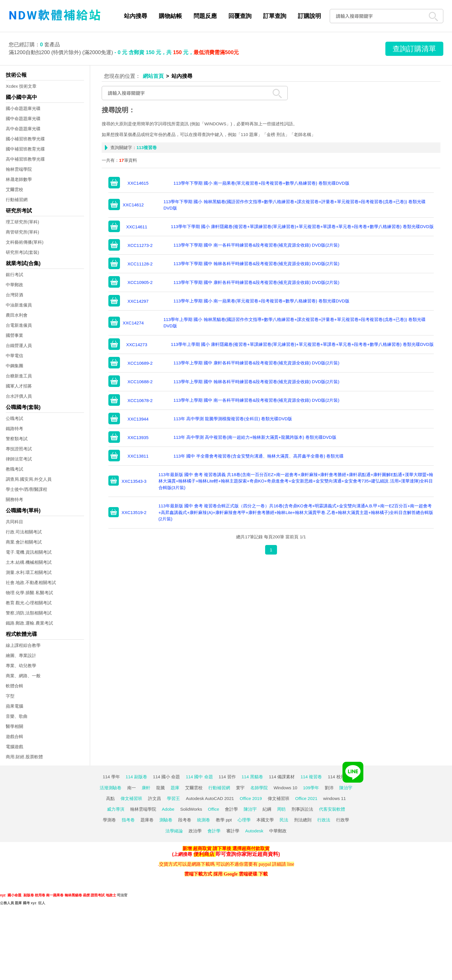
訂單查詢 (275, 16)
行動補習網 (17, 200)
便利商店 (204, 854)
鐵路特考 (14, 428)
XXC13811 (138, 456)
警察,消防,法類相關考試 (29, 613)
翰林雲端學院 (19, 169)
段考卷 (185, 820)
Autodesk (254, 831)
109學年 (311, 788)
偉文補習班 (131, 798)
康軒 (146, 788)
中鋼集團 (14, 366)
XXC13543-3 (134, 481)
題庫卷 (147, 820)
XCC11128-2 (140, 264)
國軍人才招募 (19, 386)
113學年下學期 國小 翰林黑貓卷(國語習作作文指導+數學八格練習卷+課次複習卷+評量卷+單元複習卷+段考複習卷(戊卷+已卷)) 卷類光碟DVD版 (295, 205)
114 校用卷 (338, 777)
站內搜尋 (136, 16)
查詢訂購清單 (414, 49)
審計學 (233, 831)
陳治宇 (346, 788)
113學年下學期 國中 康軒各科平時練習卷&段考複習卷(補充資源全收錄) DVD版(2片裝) (257, 282)
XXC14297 (138, 301)
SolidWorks (191, 809)
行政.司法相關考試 (24, 532)
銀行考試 (14, 275)
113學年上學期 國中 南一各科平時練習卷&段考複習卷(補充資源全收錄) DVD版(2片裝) (257, 400)
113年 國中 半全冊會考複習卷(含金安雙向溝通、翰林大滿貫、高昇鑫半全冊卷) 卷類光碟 (259, 456)
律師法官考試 (19, 459)
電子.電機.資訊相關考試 (29, 552)
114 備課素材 (282, 777)
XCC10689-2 (140, 363)
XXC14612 (133, 205)
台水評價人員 (19, 396)
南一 (132, 788)
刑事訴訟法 (302, 809)
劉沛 (329, 788)
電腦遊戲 (14, 747)
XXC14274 (133, 323)
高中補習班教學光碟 (25, 159)
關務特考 (14, 499)
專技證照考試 (19, 449)
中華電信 (14, 356)
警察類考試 (17, 439)
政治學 (195, 831)
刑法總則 (303, 820)
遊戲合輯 (14, 736)
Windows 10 (285, 788)
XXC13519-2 (134, 512)
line (291, 864)
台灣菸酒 (14, 295)
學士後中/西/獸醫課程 (27, 489)
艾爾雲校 (14, 189)
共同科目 (14, 522)
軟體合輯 (14, 686)
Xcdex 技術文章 (21, 86)
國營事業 (14, 335)
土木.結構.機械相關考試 (29, 562)
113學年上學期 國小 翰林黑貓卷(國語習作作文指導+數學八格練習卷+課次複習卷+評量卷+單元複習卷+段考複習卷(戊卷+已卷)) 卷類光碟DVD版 (295, 323)
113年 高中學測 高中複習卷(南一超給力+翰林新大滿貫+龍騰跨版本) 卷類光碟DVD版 (255, 437)
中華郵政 (14, 285)
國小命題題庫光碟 (23, 108)
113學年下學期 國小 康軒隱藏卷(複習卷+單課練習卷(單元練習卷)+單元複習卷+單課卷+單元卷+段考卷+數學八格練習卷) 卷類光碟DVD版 (302, 226)
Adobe (168, 809)
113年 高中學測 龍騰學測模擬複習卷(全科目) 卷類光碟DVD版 (233, 419)
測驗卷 (166, 820)
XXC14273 (137, 345)
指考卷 (128, 820)
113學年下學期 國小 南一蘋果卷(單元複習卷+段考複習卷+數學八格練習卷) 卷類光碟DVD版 (261, 183)
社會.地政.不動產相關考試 (31, 582)
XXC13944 (138, 419)
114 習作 (227, 777)
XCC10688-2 (140, 382)
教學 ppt (224, 820)
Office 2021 (306, 798)
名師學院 (259, 788)
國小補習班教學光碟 (25, 139)
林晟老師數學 (19, 179)
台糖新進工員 (19, 376)
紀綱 (267, 809)
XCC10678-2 (140, 400)
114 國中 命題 (199, 777)
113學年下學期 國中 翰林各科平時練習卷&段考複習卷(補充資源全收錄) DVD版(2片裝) (257, 264)
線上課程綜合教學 (23, 645)
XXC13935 (138, 437)
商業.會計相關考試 (24, 542)
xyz (3, 895)
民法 (284, 820)
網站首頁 (153, 76)
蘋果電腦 (14, 706)
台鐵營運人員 (19, 345)
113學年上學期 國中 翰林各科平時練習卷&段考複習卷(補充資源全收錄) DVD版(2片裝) (257, 382)
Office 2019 (251, 798)
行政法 (324, 820)
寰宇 (240, 788)
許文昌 (155, 798)
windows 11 (334, 798)
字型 (10, 696)
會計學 (231, 809)
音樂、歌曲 (17, 716)
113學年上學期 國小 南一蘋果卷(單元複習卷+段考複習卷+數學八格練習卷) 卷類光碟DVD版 (261, 301)
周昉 (281, 809)
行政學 (343, 820)
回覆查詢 (240, 16)
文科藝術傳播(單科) (25, 242)
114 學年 (111, 777)
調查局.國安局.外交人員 (29, 479)
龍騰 (161, 788)
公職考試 (14, 418)
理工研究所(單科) (22, 222)
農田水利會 (17, 315)
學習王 (173, 798)
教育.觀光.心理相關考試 (29, 603)
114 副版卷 (136, 777)
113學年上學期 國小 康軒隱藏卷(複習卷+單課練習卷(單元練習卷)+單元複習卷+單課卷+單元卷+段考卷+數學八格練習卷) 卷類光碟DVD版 (302, 344)
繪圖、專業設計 (21, 655)
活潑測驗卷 (111, 788)
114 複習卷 (311, 777)
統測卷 (204, 820)
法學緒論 (174, 831)
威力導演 (116, 809)
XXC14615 (138, 183)
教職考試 (14, 469)
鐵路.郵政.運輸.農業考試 (29, 623)
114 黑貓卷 (252, 777)
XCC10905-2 (140, 282)
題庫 (175, 788)
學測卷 (109, 820)
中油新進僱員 (19, 305)
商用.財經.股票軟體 (24, 757)
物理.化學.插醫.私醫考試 (29, 593)
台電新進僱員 (19, 325)
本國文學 (265, 820)
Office (214, 809)
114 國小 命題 (166, 777)
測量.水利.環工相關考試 (29, 572)
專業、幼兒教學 (21, 666)
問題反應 (205, 16)
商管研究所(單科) (22, 232)
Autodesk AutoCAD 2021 (210, 798)
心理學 (244, 820)
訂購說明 (309, 16)
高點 (110, 798)
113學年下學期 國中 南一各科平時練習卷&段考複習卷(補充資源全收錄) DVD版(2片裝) (257, 245)
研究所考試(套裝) (22, 252)
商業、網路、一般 (23, 676)
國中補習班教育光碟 (25, 149)
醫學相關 (14, 726)
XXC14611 (137, 227)
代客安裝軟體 (332, 809)
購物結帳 (170, 16)
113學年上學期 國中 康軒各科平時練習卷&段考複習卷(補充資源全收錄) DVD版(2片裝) (257, 363)
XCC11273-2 (140, 245)
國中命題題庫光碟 (23, 119)
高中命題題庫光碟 (23, 129)
